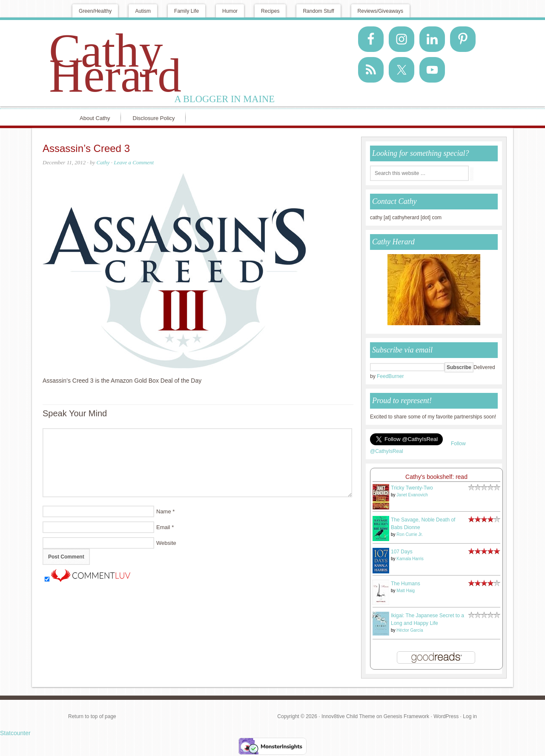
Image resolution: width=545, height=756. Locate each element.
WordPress (446, 716)
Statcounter (15, 733)
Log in (470, 716)
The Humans (406, 584)
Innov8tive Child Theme (348, 716)
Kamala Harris (410, 559)
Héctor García (410, 630)
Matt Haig (406, 591)
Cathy (103, 162)
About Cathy (95, 118)
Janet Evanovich (412, 495)
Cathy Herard (115, 63)
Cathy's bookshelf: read (436, 477)
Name (164, 511)
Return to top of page (92, 716)
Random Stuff (318, 11)
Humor (230, 11)
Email (163, 527)
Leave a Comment (134, 162)
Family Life (186, 11)
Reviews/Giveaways (380, 11)
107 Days (402, 552)
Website (166, 543)
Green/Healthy (95, 11)
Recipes (270, 11)
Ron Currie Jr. (410, 534)
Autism (143, 11)
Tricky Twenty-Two (412, 488)
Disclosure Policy (154, 118)
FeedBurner (390, 376)
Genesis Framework (406, 716)
